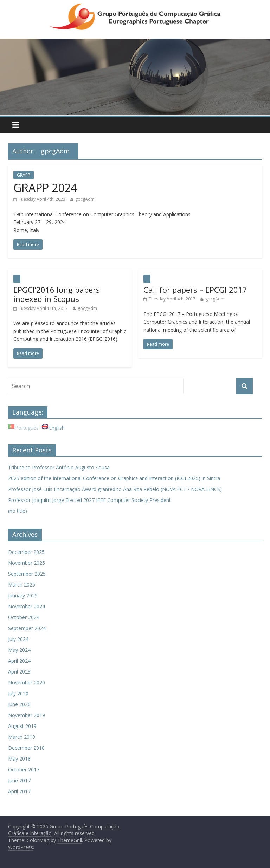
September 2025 (27, 574)
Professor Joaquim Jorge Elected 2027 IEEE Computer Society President (89, 500)
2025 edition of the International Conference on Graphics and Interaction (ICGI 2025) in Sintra (114, 478)
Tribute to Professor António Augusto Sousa (59, 467)
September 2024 (27, 628)
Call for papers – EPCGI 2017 (195, 290)
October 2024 (24, 617)
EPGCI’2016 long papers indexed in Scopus (57, 294)
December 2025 (26, 552)
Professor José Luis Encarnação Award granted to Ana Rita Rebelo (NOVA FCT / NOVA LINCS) (115, 489)
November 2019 (27, 715)
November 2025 (27, 563)
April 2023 (19, 672)
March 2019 (22, 737)
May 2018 (19, 759)
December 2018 (26, 748)
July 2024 (18, 639)
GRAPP (24, 175)
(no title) (18, 511)
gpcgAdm (85, 199)
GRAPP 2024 (45, 188)
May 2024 (19, 650)
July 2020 (18, 693)
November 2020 (27, 683)
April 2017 (19, 791)
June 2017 (19, 780)
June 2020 (19, 704)
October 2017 (24, 770)
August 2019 (22, 726)
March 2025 (22, 585)
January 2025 (23, 595)
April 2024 (19, 661)
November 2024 (27, 606)
